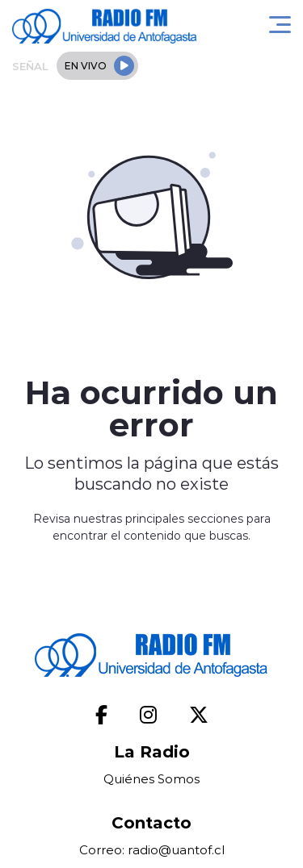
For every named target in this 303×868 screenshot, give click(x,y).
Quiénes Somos (151, 779)
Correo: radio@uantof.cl (152, 850)
